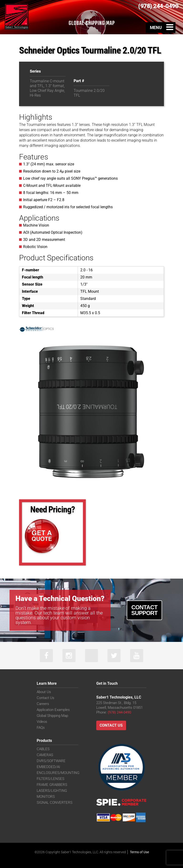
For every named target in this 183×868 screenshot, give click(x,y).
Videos (42, 722)
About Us (44, 692)
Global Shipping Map (52, 716)
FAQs (41, 728)
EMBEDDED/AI (48, 767)
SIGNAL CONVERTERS (55, 803)
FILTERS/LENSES (51, 779)
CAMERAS (45, 755)
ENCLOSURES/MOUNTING (58, 773)
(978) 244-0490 (119, 712)
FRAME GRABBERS (52, 785)
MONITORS (46, 797)
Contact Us (46, 698)
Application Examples (53, 710)
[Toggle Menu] (161, 27)
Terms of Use (139, 852)
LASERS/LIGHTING (52, 791)
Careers (43, 704)
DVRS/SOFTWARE (51, 761)
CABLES (43, 749)
